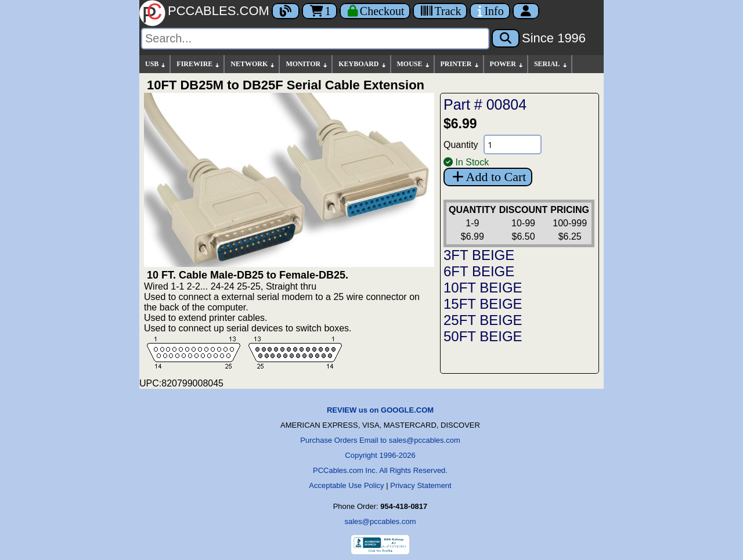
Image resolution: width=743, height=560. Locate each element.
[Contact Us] (490, 11)
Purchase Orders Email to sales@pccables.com (380, 440)
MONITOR (307, 64)
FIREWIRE (199, 64)
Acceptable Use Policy (346, 485)
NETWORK (253, 64)
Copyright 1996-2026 (380, 455)
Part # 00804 (485, 104)
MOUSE (414, 64)
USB (156, 64)
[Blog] (286, 11)
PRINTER (460, 64)
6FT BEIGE (479, 271)
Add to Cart (488, 177)
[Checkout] (375, 11)
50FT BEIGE (483, 336)
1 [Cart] (320, 11)
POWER (507, 64)
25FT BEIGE (483, 320)
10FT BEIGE (483, 288)
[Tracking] (440, 11)
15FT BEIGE (483, 304)
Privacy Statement (421, 485)
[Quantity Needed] (513, 144)
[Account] (526, 11)
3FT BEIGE (479, 255)
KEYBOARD (363, 64)
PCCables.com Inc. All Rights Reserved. (380, 470)
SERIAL (551, 64)
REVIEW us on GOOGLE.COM (380, 410)
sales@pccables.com (380, 521)
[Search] (315, 39)
